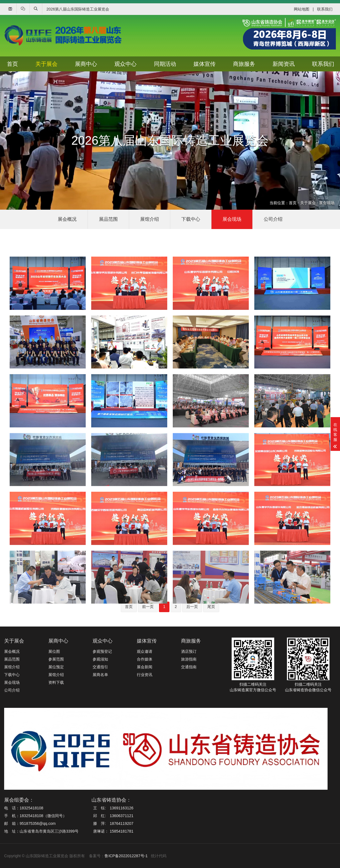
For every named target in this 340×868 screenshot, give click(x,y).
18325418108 (32, 808)
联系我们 (325, 9)
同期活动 (165, 64)
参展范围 (56, 659)
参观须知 (100, 659)
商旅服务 (244, 64)
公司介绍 (273, 219)
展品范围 (108, 219)
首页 (12, 64)
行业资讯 (145, 675)
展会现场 (327, 203)
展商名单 (100, 675)
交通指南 (189, 667)
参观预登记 (102, 651)
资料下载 (56, 682)
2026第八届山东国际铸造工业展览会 (78, 9)
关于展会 (46, 64)
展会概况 (67, 219)
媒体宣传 (205, 64)
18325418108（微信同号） (43, 816)
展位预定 (56, 667)
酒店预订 (189, 651)
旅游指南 (189, 659)
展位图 (54, 651)
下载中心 (191, 219)
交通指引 (100, 667)
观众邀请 (145, 651)
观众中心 (125, 64)
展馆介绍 (150, 219)
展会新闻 (145, 667)
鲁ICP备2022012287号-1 (126, 856)
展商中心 (86, 64)
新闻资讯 (284, 64)
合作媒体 (145, 659)
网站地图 (302, 9)
